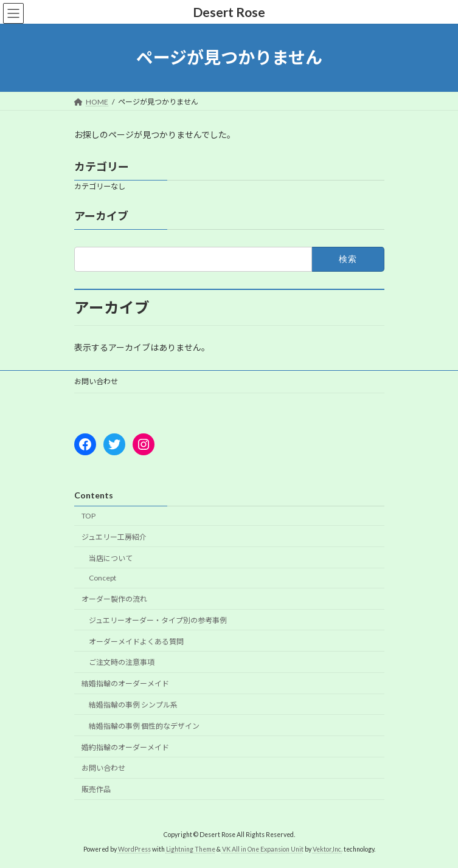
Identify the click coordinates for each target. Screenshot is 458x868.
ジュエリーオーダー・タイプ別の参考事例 (158, 620)
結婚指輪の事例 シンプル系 (133, 705)
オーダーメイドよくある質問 (136, 642)
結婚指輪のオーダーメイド (125, 684)
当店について (111, 558)
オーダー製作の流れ (114, 599)
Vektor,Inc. (328, 849)
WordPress (134, 849)
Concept (102, 578)
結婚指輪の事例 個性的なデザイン (144, 726)
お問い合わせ (96, 381)
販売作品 (96, 789)
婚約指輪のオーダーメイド (125, 747)
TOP (88, 516)
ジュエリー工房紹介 (114, 537)
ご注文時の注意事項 (122, 662)
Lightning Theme (191, 849)
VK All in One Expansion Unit (263, 849)
